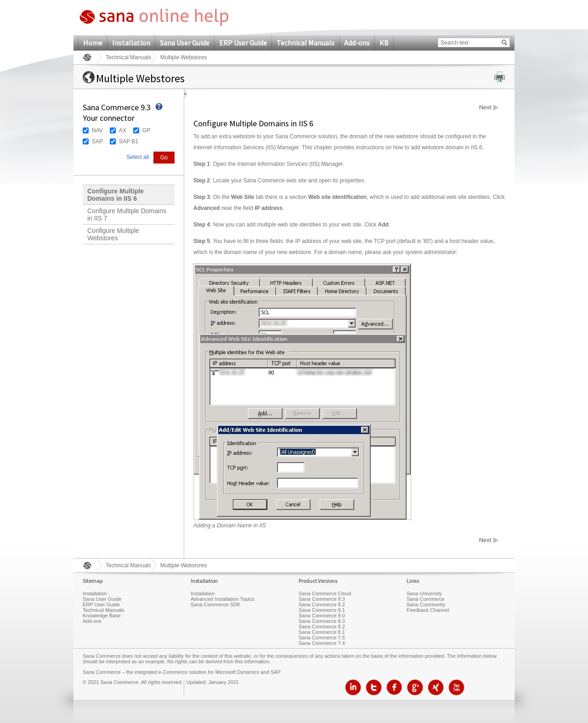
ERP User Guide (243, 43)
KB (384, 43)
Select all (138, 157)
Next (485, 107)
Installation (131, 43)
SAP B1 (129, 141)
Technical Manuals (305, 43)
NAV (97, 130)
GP (146, 130)
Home (93, 43)
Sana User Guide (185, 43)
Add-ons (357, 43)
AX (123, 130)
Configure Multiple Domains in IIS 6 (116, 195)
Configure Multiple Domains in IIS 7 (127, 215)
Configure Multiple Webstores (113, 234)
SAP (97, 141)
